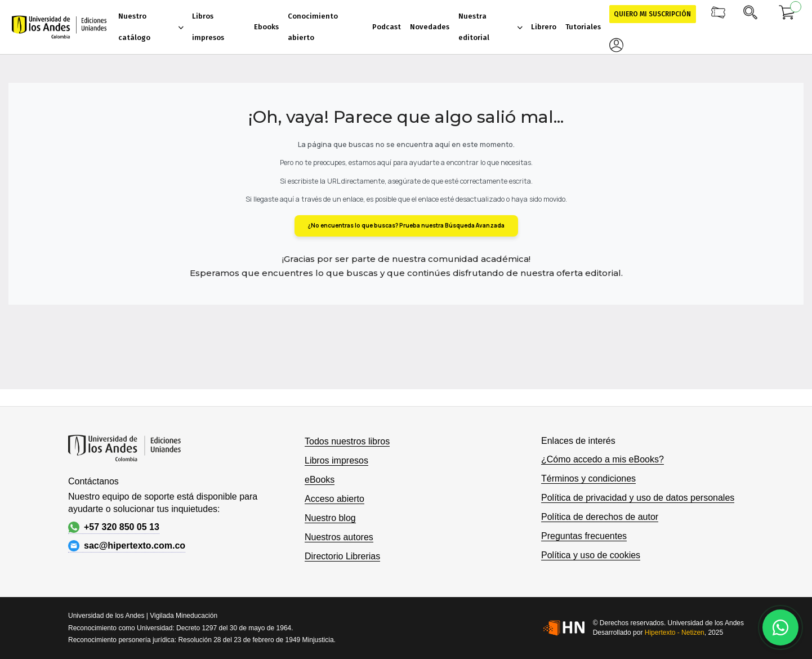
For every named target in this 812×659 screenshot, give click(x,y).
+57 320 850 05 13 (114, 527)
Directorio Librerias (342, 556)
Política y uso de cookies (591, 555)
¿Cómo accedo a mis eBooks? (603, 459)
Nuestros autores (339, 537)
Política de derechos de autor (600, 517)
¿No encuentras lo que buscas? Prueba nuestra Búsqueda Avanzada (406, 225)
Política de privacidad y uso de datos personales (638, 498)
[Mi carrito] (787, 14)
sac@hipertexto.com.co (127, 546)
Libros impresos (336, 460)
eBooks (320, 480)
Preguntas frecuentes (584, 536)
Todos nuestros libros (347, 441)
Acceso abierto (334, 499)
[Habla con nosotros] (780, 627)
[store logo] (59, 27)
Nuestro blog (330, 518)
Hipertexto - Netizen (675, 633)
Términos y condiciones (588, 478)
